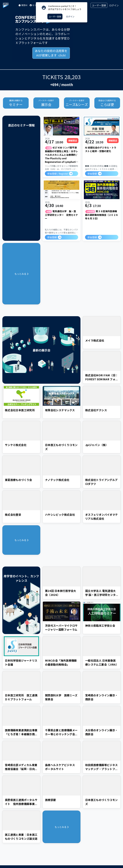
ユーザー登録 (99, 5)
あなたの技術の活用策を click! (51, 53)
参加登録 (92, 173)
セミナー (35, 5)
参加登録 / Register (58, 173)
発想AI (23, 5)
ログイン (114, 5)
